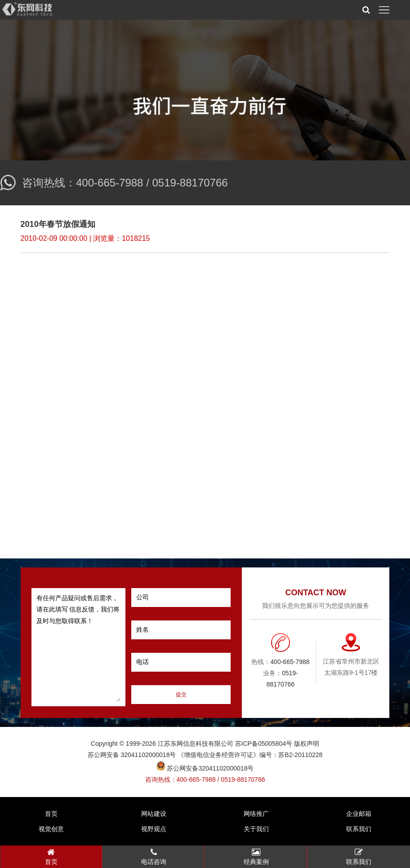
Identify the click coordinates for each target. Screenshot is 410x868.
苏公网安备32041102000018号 (205, 768)
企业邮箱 (359, 814)
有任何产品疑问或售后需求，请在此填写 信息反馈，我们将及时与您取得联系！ (78, 647)
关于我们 (256, 829)
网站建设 (154, 814)
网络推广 (256, 814)
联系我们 (359, 829)
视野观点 (154, 829)
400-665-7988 (109, 183)
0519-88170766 (190, 183)
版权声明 (307, 744)
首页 (51, 814)
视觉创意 (51, 829)
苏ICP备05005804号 (264, 744)
